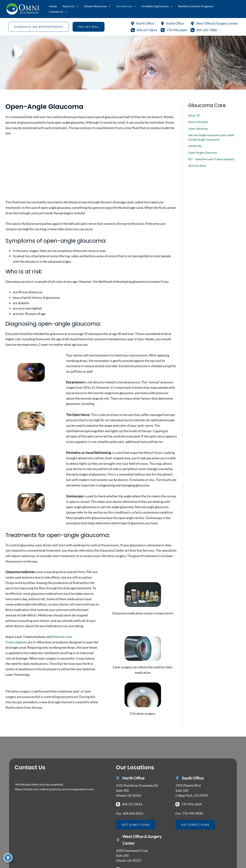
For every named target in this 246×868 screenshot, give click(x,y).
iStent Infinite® (198, 122)
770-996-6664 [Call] (177, 30)
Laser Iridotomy (198, 128)
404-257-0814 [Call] (147, 30)
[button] (39, 27)
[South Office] (172, 23)
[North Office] (142, 23)
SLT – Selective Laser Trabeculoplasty (211, 159)
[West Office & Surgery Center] (214, 23)
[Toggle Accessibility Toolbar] (8, 860)
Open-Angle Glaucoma (203, 152)
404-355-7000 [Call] (207, 30)
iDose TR (194, 115)
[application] (76, 6)
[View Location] (138, 791)
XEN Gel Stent (197, 166)
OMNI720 (195, 146)
